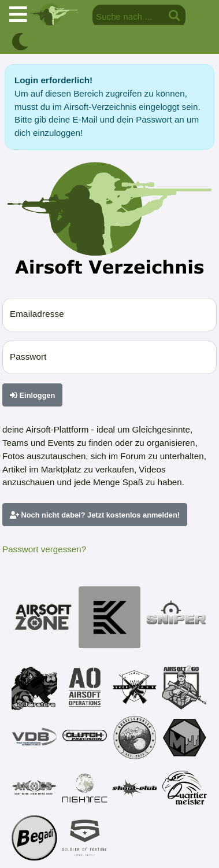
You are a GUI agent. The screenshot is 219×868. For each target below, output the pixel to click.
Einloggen (32, 395)
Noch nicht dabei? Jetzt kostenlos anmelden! (95, 515)
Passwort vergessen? (44, 549)
